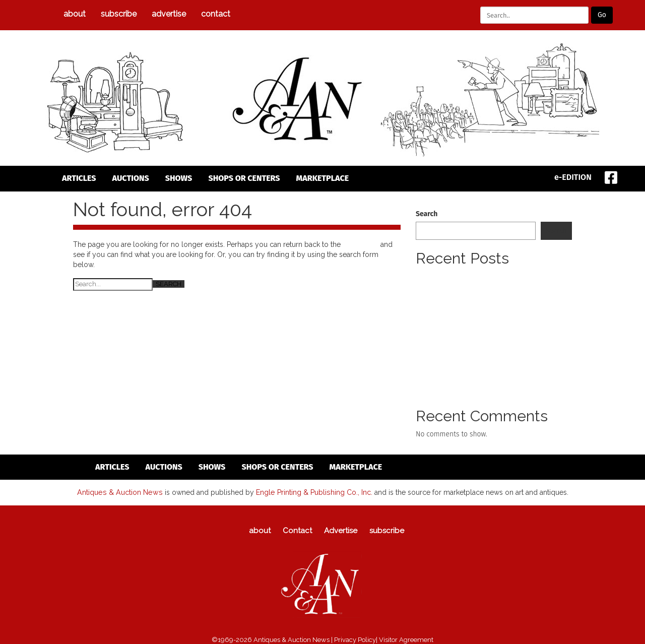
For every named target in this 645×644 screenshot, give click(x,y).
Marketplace (323, 178)
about (75, 14)
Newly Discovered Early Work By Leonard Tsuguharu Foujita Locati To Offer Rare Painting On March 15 (489, 286)
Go (602, 15)
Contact (216, 14)
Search (427, 214)
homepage (361, 244)
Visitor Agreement (406, 639)
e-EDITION (573, 177)
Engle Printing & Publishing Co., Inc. (312, 492)
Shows (179, 178)
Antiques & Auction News (120, 492)
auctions (131, 178)
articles (79, 178)
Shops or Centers (244, 178)
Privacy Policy (355, 639)
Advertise (169, 14)
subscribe (119, 14)
